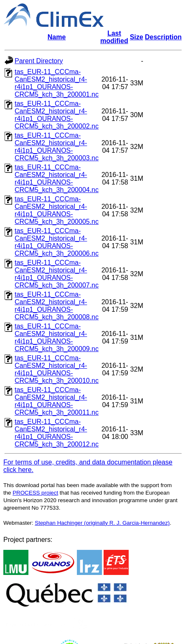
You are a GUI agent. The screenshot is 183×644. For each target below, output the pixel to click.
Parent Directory (39, 61)
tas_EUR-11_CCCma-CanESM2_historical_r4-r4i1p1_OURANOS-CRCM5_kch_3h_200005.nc (57, 210)
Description (163, 37)
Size (137, 37)
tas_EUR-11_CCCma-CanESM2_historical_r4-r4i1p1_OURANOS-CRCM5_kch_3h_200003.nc (57, 147)
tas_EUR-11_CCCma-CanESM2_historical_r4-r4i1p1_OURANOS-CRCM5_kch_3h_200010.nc (57, 369)
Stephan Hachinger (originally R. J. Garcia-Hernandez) (102, 523)
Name (57, 37)
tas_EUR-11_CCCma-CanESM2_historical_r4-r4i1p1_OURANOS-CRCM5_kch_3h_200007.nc (57, 274)
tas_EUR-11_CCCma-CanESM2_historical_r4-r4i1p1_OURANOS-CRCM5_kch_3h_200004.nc (57, 178)
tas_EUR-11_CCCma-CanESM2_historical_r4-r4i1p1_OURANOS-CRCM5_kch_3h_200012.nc (57, 433)
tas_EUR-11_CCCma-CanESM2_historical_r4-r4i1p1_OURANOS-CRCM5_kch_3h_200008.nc (57, 306)
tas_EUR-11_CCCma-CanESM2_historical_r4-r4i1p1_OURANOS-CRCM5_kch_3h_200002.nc (57, 115)
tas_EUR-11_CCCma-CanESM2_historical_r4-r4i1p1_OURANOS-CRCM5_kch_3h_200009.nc (57, 337)
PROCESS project (35, 493)
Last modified (114, 37)
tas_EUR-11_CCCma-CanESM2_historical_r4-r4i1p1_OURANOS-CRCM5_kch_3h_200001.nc (57, 83)
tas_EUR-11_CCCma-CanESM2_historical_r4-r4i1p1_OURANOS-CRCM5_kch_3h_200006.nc (57, 242)
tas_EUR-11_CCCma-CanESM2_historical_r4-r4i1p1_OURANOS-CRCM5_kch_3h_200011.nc (57, 401)
